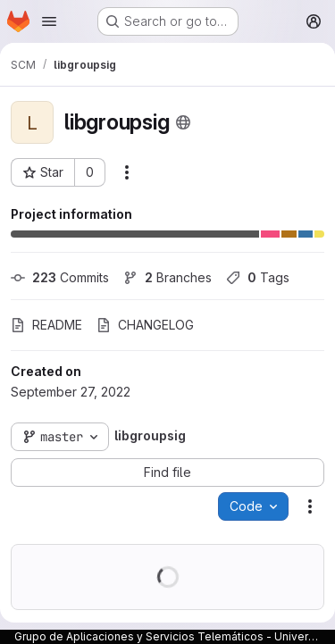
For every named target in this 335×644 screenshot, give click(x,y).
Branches (167, 277)
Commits (60, 277)
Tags (258, 277)
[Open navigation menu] (49, 21)
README (46, 325)
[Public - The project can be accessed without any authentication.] (183, 122)
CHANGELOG (145, 325)
